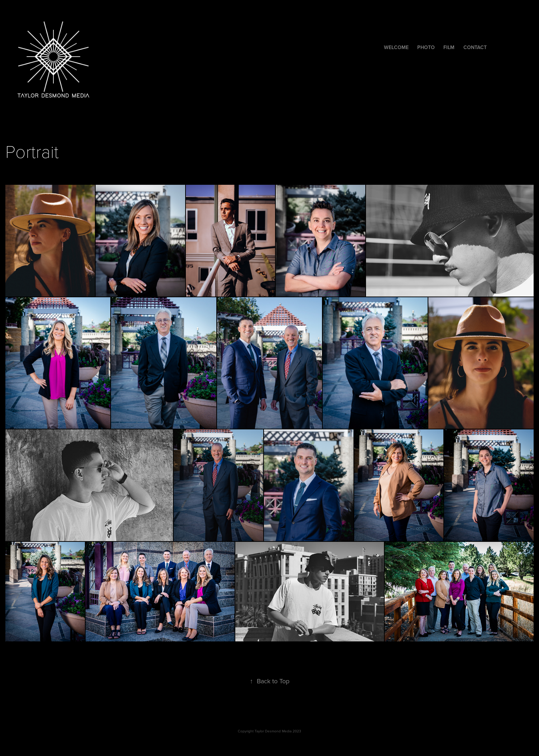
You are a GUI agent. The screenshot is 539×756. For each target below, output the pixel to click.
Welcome (396, 47)
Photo (426, 47)
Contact (475, 47)
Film (449, 47)
